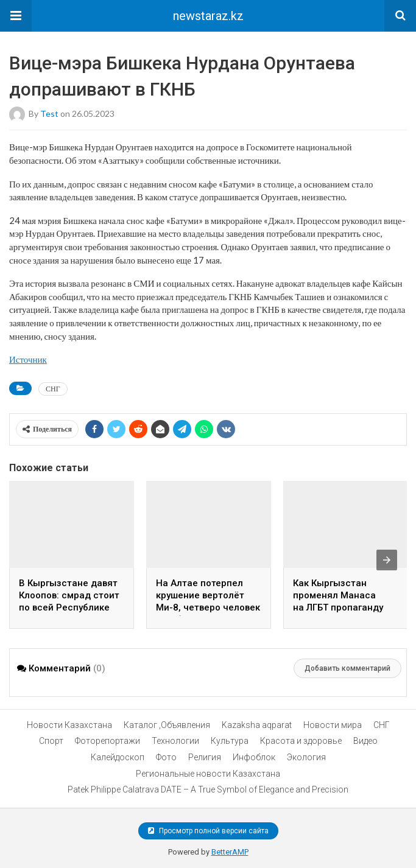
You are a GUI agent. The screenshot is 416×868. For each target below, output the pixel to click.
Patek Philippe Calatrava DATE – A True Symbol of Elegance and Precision (208, 789)
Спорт (51, 741)
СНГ (53, 389)
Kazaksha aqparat (257, 725)
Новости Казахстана (69, 725)
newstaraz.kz (208, 16)
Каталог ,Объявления (167, 725)
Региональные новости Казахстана (208, 774)
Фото (166, 757)
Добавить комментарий (347, 668)
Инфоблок (254, 757)
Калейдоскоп (118, 757)
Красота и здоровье (301, 741)
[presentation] (387, 560)
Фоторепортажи (108, 741)
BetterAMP (230, 852)
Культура (230, 741)
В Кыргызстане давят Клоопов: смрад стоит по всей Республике (69, 595)
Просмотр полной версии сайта (208, 831)
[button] (16, 16)
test (49, 114)
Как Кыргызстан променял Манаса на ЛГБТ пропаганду (338, 595)
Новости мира (333, 725)
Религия (205, 757)
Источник (28, 359)
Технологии (175, 741)
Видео (365, 741)
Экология (306, 757)
